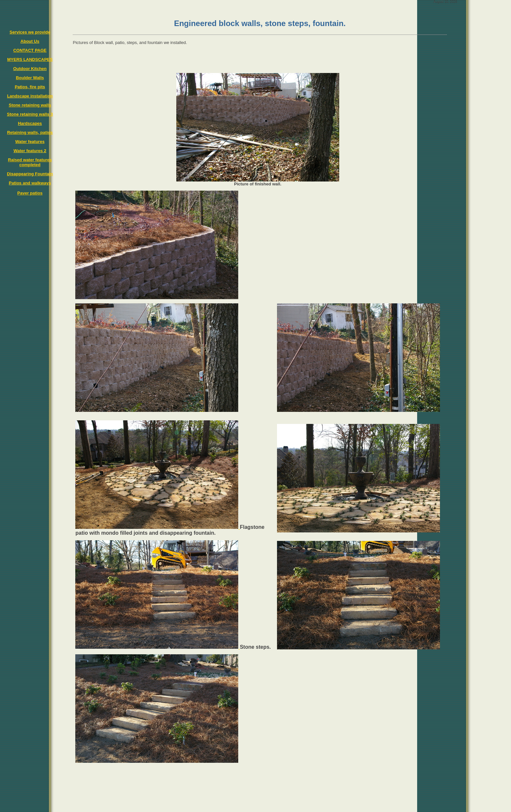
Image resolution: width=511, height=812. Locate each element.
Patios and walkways (30, 183)
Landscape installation (30, 96)
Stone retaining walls (30, 105)
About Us (30, 41)
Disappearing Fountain (30, 174)
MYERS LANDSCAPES (30, 59)
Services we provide (30, 32)
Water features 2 (30, 151)
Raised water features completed (30, 162)
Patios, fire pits (30, 87)
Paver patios (30, 193)
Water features (30, 142)
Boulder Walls (30, 78)
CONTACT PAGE (30, 50)
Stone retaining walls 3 (30, 114)
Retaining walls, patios (30, 132)
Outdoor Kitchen (30, 69)
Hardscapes (30, 123)
